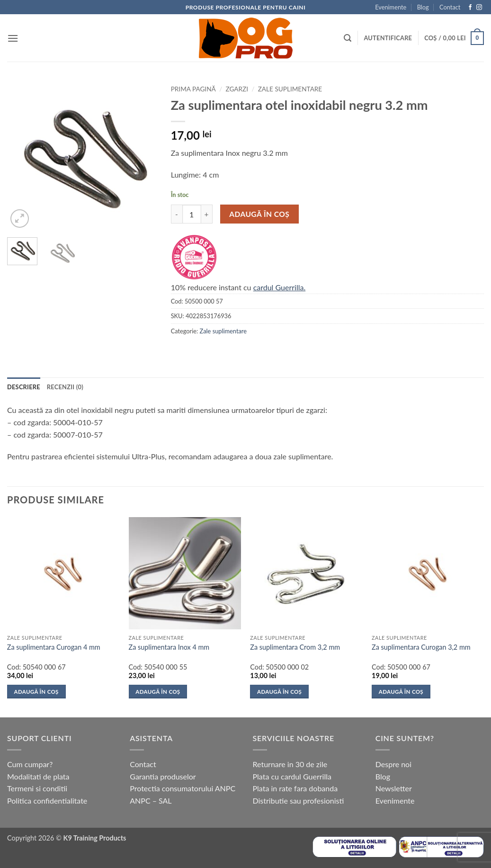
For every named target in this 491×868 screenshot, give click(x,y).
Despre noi (393, 764)
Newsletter (394, 788)
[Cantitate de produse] (192, 214)
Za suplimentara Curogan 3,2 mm (421, 647)
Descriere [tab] (24, 387)
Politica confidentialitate (47, 801)
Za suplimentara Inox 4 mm (169, 647)
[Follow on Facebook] (470, 8)
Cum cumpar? (30, 764)
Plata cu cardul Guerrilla (292, 776)
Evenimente (391, 7)
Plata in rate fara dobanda (295, 788)
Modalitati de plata (38, 776)
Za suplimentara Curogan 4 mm (54, 647)
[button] (13, 38)
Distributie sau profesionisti (299, 801)
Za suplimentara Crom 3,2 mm (295, 647)
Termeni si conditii (37, 788)
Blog (423, 7)
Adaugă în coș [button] (36, 692)
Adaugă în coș (259, 214)
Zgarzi (237, 89)
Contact (450, 7)
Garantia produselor (163, 776)
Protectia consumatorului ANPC (183, 788)
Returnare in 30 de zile (290, 764)
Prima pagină (193, 89)
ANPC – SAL (151, 801)
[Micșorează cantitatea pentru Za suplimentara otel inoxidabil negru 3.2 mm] (177, 214)
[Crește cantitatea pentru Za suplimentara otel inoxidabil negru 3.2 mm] (207, 214)
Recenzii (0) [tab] (65, 387)
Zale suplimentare (290, 89)
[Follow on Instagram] (479, 8)
